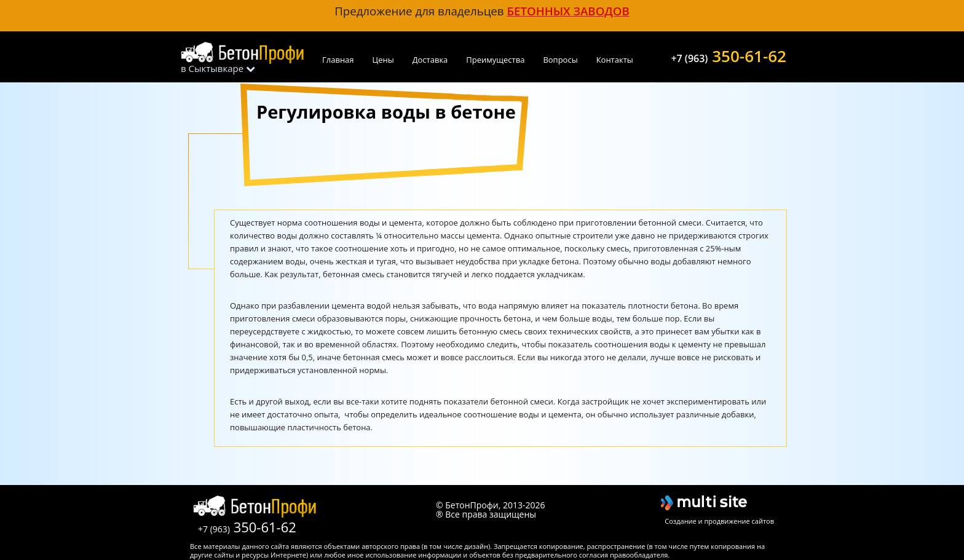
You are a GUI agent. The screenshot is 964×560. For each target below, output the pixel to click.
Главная (338, 60)
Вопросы (560, 60)
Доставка (430, 60)
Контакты (615, 60)
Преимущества (495, 60)
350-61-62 (729, 55)
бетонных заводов (568, 11)
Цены (383, 60)
